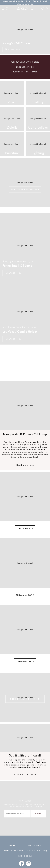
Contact (12, 845)
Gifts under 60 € (25, 529)
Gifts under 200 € (25, 662)
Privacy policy (33, 851)
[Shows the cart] (47, 9)
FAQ (45, 851)
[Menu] (3, 9)
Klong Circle (25, 856)
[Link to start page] (25, 9)
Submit (38, 813)
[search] (7, 9)
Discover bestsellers (25, 189)
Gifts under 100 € (25, 595)
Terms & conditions (13, 851)
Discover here (12, 49)
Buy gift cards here (25, 775)
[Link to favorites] (43, 9)
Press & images (35, 845)
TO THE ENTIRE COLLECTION (25, 699)
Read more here (25, 465)
